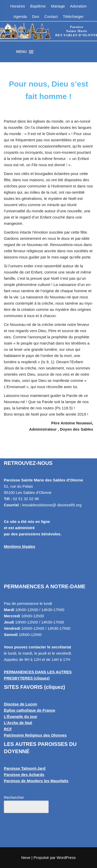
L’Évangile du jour (21, 716)
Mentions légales (20, 546)
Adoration (78, 6)
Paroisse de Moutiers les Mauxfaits (36, 781)
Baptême (38, 6)
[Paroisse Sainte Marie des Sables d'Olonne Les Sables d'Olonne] (48, 37)
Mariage (58, 6)
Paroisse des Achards (24, 775)
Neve (26, 857)
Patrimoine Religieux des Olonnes (35, 735)
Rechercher (14, 797)
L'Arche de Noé (18, 723)
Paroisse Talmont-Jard (25, 768)
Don (36, 16)
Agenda (20, 16)
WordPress (66, 857)
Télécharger (73, 16)
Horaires (18, 6)
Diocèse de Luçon (20, 704)
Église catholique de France (29, 710)
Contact (51, 16)
